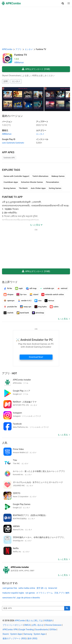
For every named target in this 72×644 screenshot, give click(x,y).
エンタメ (16, 81)
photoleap (38, 313)
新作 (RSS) (32, 638)
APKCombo (7, 49)
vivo (38, 301)
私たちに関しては (35, 621)
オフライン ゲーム (45, 593)
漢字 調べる (42, 588)
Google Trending (26, 630)
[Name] (33, 608)
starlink (9, 313)
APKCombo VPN (10, 630)
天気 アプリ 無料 (62, 593)
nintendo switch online (53, 295)
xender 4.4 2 (25, 301)
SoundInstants (42, 630)
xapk (19, 288)
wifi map (31, 288)
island (34, 295)
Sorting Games (55, 188)
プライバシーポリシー (13, 625)
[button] (63, 3)
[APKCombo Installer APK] (36, 569)
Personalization (53, 182)
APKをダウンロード (36, 69)
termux (49, 301)
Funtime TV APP (12, 197)
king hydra (41, 307)
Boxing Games (10, 188)
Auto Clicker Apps (38, 188)
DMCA (27, 625)
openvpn (9, 301)
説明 (6, 81)
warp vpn (26, 307)
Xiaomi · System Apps (12, 634)
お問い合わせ (38, 625)
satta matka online (27, 588)
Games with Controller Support (16, 176)
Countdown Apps (11, 182)
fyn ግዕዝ (21, 295)
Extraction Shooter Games (32, 182)
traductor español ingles (13, 593)
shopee (8, 295)
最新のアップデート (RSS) (14, 638)
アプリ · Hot (10, 373)
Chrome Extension (53, 625)
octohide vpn (47, 288)
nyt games (30, 593)
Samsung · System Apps (35, 634)
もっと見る (63, 319)
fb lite (8, 288)
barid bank (23, 313)
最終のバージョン (12, 116)
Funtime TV (21, 55)
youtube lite (10, 307)
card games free (10, 588)
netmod (62, 288)
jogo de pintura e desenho (28, 598)
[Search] (67, 608)
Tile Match (23, 188)
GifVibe (53, 630)
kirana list (53, 588)
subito (54, 307)
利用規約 (48, 621)
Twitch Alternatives (40, 176)
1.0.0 (6, 125)
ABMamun (19, 62)
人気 (5, 443)
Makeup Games (58, 176)
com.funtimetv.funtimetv (13, 143)
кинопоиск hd (9, 598)
